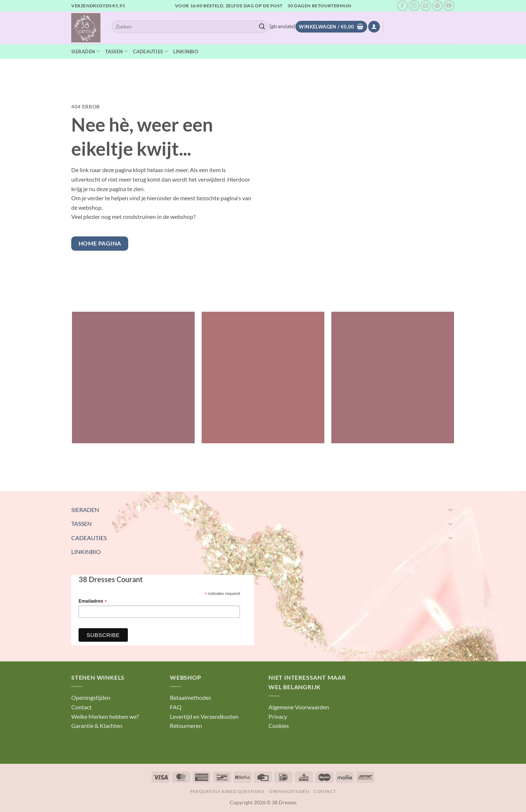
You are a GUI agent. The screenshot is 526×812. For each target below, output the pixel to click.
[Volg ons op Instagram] (414, 6)
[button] (374, 27)
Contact (81, 707)
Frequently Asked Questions (227, 791)
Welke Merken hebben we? (105, 716)
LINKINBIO (186, 52)
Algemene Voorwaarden (299, 707)
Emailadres (93, 601)
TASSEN (117, 51)
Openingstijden (91, 697)
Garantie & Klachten (97, 726)
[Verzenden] (262, 27)
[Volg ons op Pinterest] (437, 6)
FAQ (176, 707)
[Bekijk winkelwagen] (331, 27)
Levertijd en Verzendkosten (204, 716)
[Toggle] (450, 509)
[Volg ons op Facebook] (402, 6)
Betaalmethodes (190, 697)
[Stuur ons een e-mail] (426, 6)
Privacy (278, 716)
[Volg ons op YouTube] (449, 6)
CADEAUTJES (150, 51)
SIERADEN (86, 51)
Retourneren (186, 726)
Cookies (279, 726)
